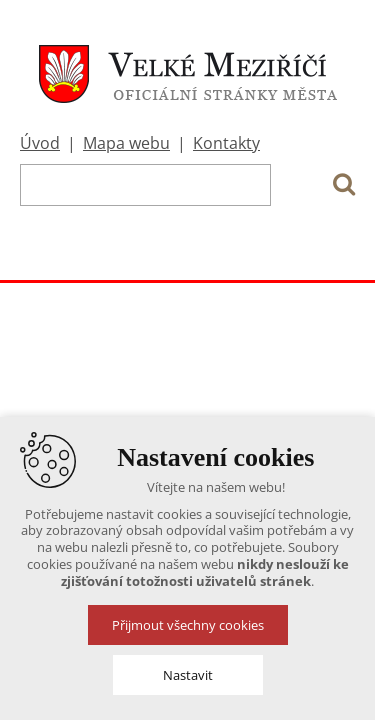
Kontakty (226, 143)
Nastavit (188, 675)
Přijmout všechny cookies (188, 625)
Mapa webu (126, 143)
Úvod (40, 143)
